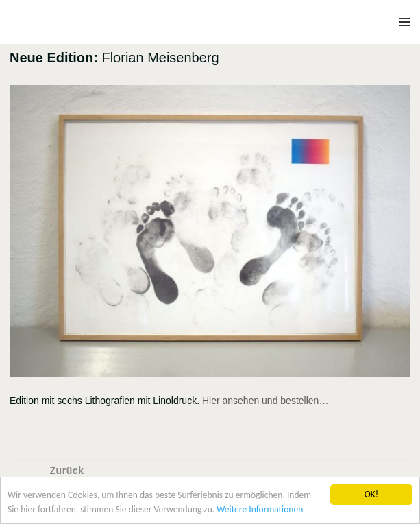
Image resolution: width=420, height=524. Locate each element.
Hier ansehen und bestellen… (265, 401)
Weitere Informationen (260, 509)
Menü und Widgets (405, 36)
